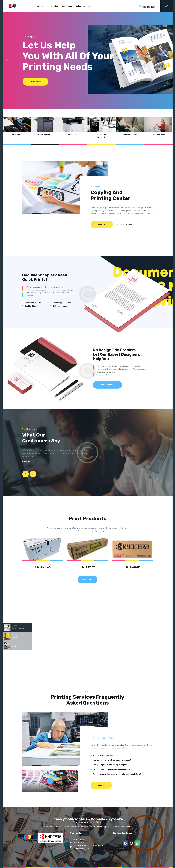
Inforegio (93, 863)
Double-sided (30, 306)
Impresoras (73, 135)
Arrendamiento (158, 135)
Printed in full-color (33, 303)
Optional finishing (60, 306)
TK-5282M (132, 567)
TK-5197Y (87, 567)
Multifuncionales (45, 135)
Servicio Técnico (130, 135)
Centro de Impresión (102, 136)
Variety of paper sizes (62, 303)
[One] (50, 229)
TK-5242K (43, 567)
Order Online (35, 82)
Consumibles (17, 135)
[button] (26, 474)
